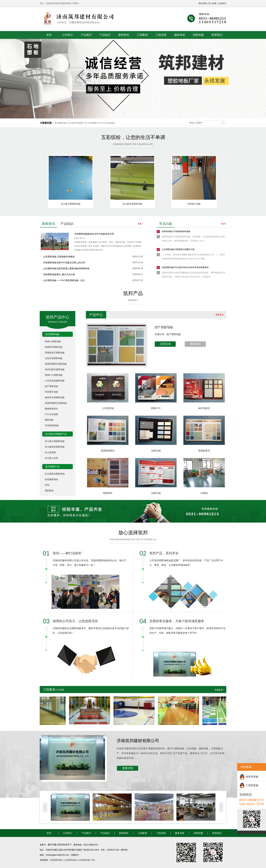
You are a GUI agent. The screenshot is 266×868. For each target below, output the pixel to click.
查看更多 (220, 315)
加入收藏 (212, 3)
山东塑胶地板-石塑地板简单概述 (59, 257)
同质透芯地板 (51, 392)
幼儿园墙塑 (50, 452)
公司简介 (68, 35)
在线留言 (222, 3)
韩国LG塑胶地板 (53, 341)
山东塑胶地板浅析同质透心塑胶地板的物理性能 (66, 268)
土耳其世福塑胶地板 (55, 381)
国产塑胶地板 (51, 386)
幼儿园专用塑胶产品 (78, 123)
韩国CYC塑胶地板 (54, 375)
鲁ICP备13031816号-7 (60, 845)
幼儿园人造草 (51, 458)
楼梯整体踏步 (51, 409)
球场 (47, 485)
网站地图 (203, 3)
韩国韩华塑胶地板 (54, 347)
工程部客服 (252, 785)
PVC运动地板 (108, 123)
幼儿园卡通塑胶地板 (55, 441)
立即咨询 (165, 344)
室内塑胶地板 (61, 123)
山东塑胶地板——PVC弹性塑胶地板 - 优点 (64, 280)
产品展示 (86, 35)
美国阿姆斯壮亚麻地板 (56, 403)
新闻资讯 (124, 35)
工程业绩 (161, 35)
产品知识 (105, 35)
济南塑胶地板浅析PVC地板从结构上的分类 (64, 263)
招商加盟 (198, 35)
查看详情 (195, 344)
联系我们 (217, 35)
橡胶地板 (49, 420)
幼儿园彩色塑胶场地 (55, 474)
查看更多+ (219, 690)
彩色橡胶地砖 (51, 479)
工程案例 (142, 35)
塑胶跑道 (49, 491)
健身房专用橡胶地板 (55, 397)
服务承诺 (180, 35)
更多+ (140, 224)
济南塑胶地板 (56, 860)
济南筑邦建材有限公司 (138, 741)
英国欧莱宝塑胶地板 (55, 353)
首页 (49, 35)
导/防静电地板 (52, 425)
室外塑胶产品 (94, 123)
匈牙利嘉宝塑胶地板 (55, 369)
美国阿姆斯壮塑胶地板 (56, 364)
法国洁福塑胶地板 (54, 358)
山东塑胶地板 (70, 860)
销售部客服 (252, 777)
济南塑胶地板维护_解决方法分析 (59, 274)
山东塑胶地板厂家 (86, 860)
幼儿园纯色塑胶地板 (55, 447)
